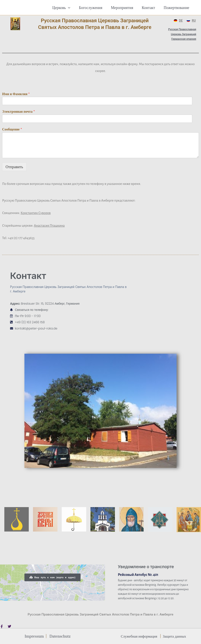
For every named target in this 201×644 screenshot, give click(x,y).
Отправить (14, 167)
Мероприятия (124, 7)
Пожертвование (177, 7)
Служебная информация (138, 636)
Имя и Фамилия (16, 94)
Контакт (150, 7)
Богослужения (94, 7)
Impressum (33, 636)
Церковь (65, 7)
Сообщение (12, 129)
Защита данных (176, 636)
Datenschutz (61, 636)
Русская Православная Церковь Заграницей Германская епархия (182, 34)
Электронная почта (19, 112)
